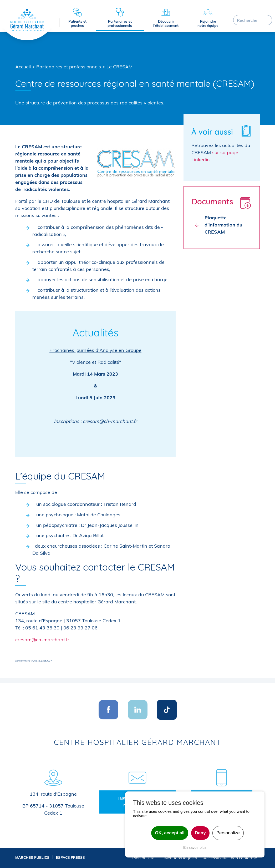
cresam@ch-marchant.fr (42, 640)
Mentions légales (181, 858)
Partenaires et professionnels (120, 23)
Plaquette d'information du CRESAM (223, 225)
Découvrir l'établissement (166, 23)
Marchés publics (32, 857)
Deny (200, 833)
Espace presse (70, 857)
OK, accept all (170, 833)
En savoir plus (195, 847)
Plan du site (143, 858)
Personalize (228, 833)
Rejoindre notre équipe (208, 23)
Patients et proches (77, 23)
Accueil (23, 67)
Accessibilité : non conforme (230, 858)
